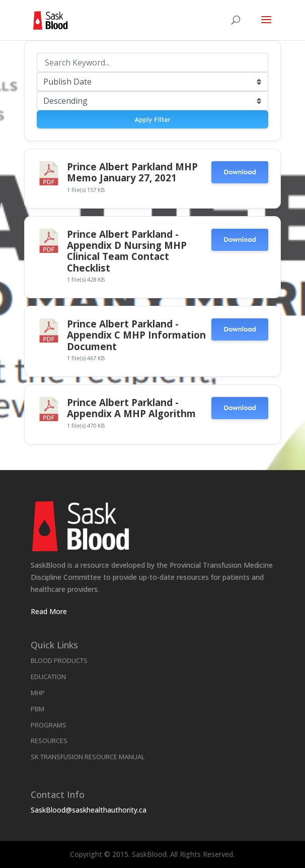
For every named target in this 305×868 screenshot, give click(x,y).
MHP (38, 693)
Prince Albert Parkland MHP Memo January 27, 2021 (132, 172)
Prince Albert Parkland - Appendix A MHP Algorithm (131, 408)
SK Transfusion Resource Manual (88, 757)
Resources (49, 741)
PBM (37, 709)
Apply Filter (152, 120)
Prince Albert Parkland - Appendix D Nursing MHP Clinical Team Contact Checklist (127, 251)
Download (240, 172)
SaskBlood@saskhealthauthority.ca (89, 810)
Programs (49, 725)
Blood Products (59, 660)
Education (48, 677)
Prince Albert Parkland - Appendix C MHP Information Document (136, 335)
